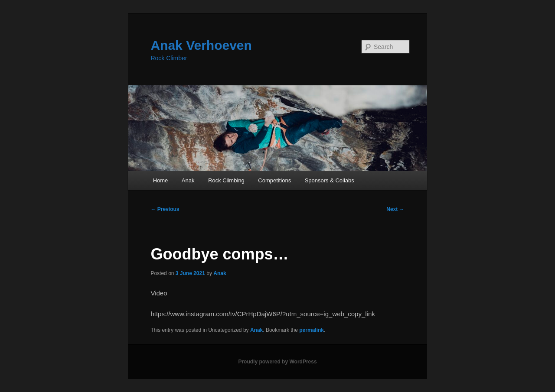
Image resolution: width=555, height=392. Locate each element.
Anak (188, 180)
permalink (312, 330)
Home (161, 180)
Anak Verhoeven (201, 45)
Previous (165, 209)
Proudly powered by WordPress (277, 362)
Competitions (274, 180)
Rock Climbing (226, 180)
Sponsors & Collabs (330, 180)
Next (395, 209)
